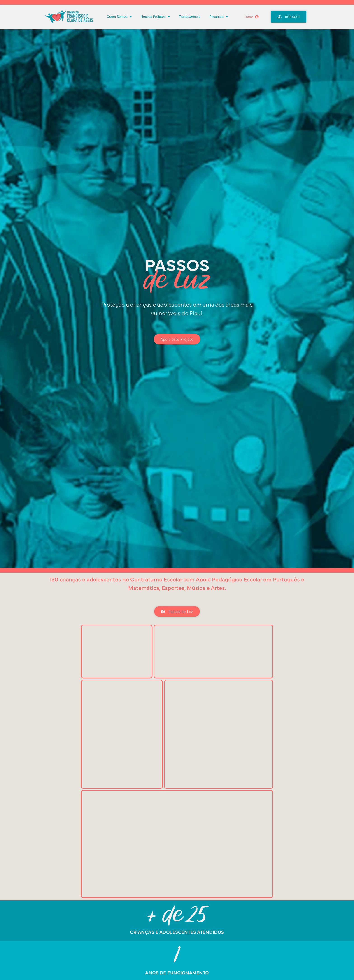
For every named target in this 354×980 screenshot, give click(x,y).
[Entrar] (257, 17)
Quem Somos (119, 17)
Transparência (190, 17)
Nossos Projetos (155, 17)
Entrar (249, 17)
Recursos (218, 17)
